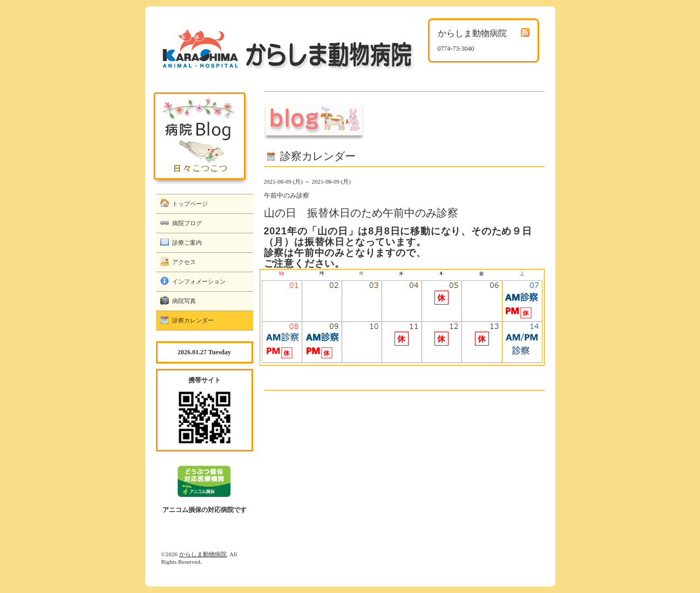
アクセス (184, 262)
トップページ (190, 204)
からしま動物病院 (203, 554)
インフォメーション (199, 281)
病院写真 (184, 301)
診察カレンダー (193, 320)
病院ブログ (187, 223)
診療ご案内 (187, 242)
